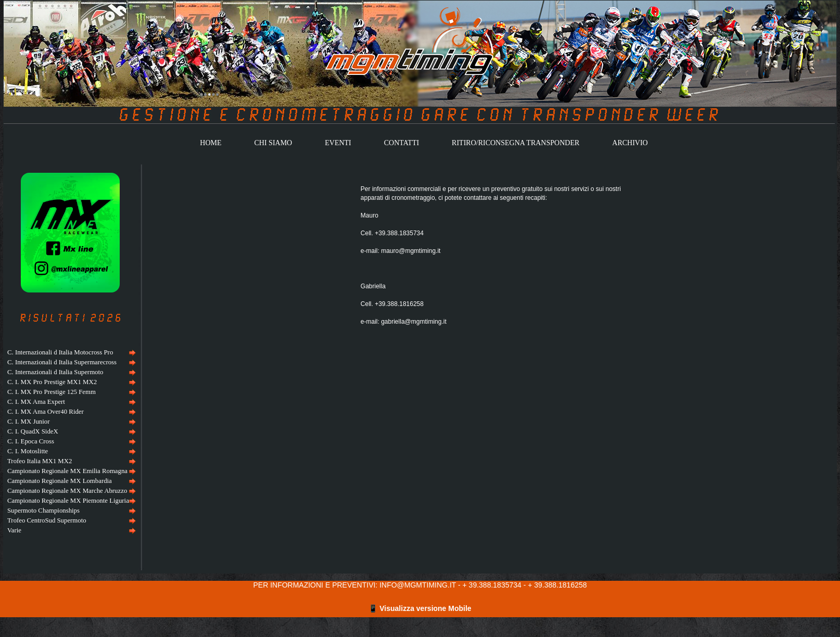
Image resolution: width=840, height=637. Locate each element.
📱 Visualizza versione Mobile (420, 608)
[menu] (70, 442)
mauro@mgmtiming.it (411, 251)
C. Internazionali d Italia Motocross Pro (60, 352)
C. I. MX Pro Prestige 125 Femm (52, 392)
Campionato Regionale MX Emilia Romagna (67, 471)
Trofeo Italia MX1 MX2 (40, 461)
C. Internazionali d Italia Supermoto (55, 372)
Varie (14, 530)
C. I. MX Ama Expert (36, 402)
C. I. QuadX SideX (33, 431)
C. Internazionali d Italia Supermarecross (62, 362)
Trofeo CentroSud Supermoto (47, 520)
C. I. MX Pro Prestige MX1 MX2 (52, 382)
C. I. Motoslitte (28, 451)
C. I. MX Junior (28, 422)
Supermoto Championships (43, 511)
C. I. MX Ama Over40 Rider (46, 412)
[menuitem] (70, 353)
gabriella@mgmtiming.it (414, 322)
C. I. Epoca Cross (31, 441)
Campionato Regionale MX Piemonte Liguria (68, 501)
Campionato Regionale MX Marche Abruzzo (67, 491)
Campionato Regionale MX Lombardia (60, 481)
